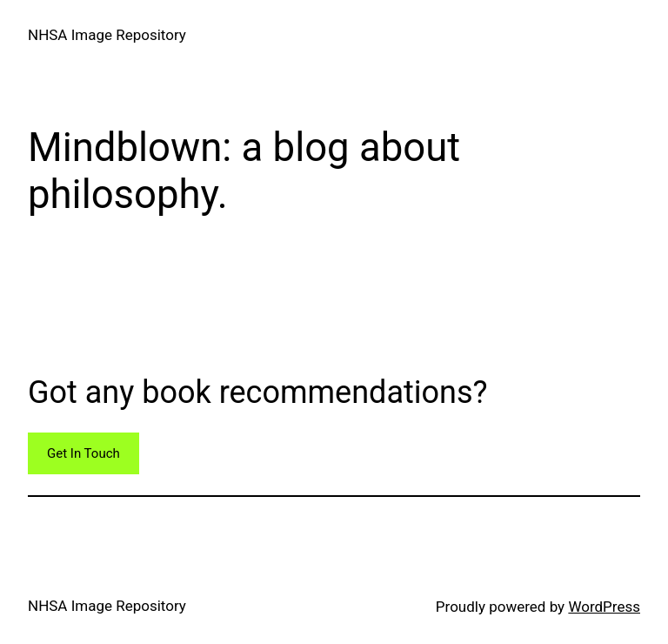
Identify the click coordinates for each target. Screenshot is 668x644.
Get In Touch (83, 453)
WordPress (604, 607)
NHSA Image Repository (107, 35)
